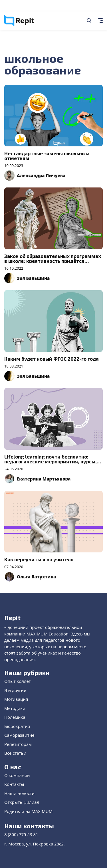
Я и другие (15, 690)
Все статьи (15, 753)
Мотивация (16, 699)
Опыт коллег (17, 681)
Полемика (15, 717)
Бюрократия (17, 726)
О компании (17, 775)
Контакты (14, 784)
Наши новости (19, 793)
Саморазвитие (19, 735)
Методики (15, 708)
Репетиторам (18, 744)
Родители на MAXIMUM (28, 811)
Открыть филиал (22, 802)
